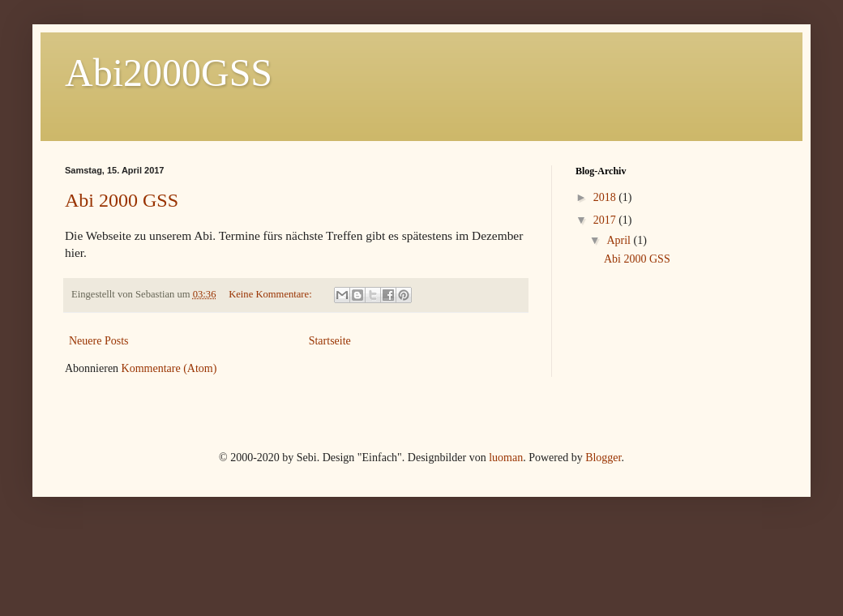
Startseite (330, 341)
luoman (506, 458)
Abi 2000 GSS (122, 200)
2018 (606, 197)
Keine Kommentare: (272, 294)
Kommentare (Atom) (169, 368)
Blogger (603, 458)
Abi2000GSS (169, 73)
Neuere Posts (99, 341)
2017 (606, 220)
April (620, 240)
